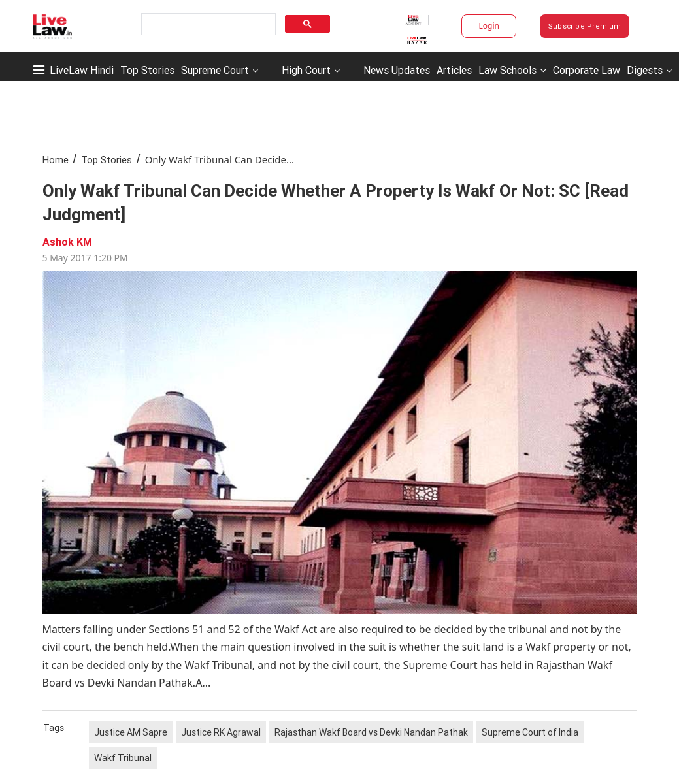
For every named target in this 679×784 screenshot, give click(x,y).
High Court (306, 70)
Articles (454, 70)
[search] (207, 24)
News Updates (397, 70)
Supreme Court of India (530, 732)
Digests (645, 70)
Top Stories (147, 70)
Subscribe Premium (585, 26)
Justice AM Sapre (131, 732)
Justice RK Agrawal (221, 732)
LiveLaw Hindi (82, 70)
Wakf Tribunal (123, 758)
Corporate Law (587, 70)
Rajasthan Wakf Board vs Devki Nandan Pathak (371, 732)
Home (56, 160)
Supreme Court (215, 70)
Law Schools (512, 70)
